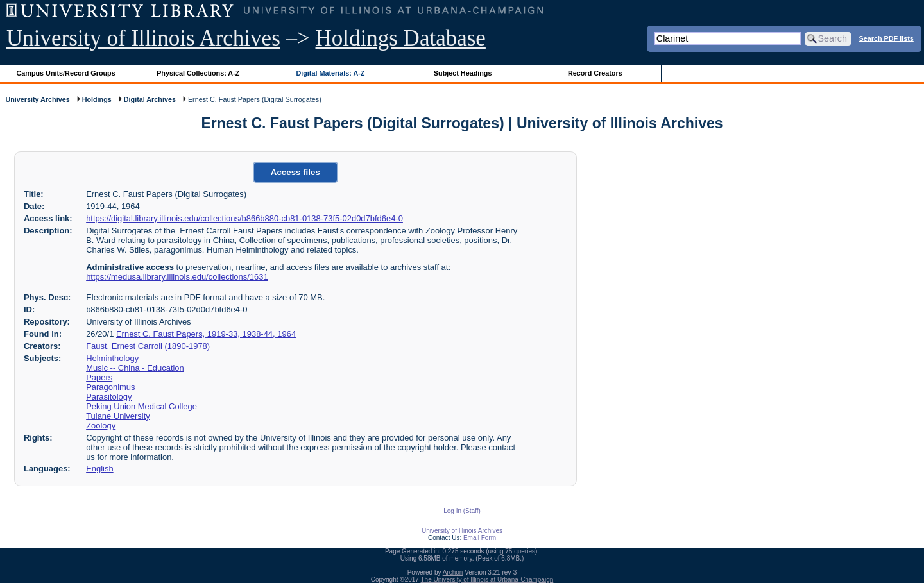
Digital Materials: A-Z (330, 73)
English (99, 469)
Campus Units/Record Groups (66, 73)
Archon (453, 572)
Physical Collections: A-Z (198, 73)
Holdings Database (401, 38)
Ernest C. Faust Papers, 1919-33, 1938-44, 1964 (206, 334)
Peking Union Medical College (141, 406)
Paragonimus (110, 387)
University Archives (37, 99)
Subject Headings (463, 73)
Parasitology (109, 397)
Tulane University (118, 416)
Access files (295, 172)
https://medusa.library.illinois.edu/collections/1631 (177, 277)
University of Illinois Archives (143, 38)
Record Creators (595, 73)
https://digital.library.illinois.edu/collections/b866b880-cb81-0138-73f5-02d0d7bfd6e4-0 (244, 218)
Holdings (97, 99)
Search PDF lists (886, 38)
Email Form (480, 538)
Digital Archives (150, 99)
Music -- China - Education (135, 368)
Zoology (101, 426)
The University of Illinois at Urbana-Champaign (487, 579)
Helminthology (112, 358)
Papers (99, 377)
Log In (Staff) (462, 511)
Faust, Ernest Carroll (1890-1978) (148, 346)
